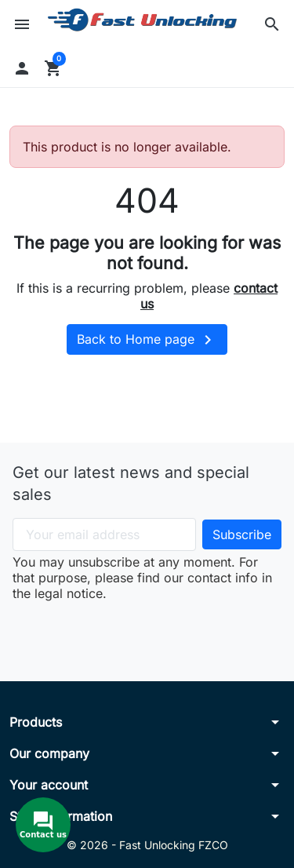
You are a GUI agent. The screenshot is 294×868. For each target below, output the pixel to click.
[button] (272, 24)
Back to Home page (147, 340)
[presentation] (147, 632)
